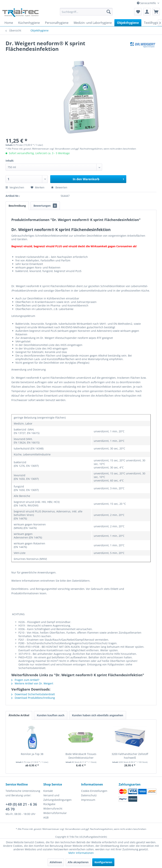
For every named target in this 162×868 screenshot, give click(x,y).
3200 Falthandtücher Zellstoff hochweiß (130, 756)
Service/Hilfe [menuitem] (147, 3)
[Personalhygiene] (57, 23)
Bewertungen (45, 206)
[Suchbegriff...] (86, 12)
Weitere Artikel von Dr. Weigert (32, 683)
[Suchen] (109, 12)
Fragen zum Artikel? (25, 680)
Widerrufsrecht (53, 809)
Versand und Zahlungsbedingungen (57, 798)
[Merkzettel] (138, 12)
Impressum (88, 800)
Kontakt (48, 791)
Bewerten (59, 187)
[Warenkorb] (156, 12)
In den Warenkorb (98, 179)
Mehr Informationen (81, 853)
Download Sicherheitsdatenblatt (33, 694)
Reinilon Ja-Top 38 (32, 754)
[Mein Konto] (147, 12)
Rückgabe (49, 804)
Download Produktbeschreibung (33, 698)
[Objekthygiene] (128, 23)
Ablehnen (56, 862)
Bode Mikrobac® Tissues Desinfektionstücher (81, 756)
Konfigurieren (103, 862)
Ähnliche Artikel (19, 715)
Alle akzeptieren (78, 862)
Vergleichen (15, 187)
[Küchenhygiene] (29, 23)
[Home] (9, 23)
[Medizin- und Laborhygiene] (93, 23)
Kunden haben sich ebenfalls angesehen (98, 715)
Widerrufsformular (55, 813)
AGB (46, 817)
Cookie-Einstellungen (94, 791)
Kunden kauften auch (51, 715)
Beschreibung (17, 206)
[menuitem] (86, 13)
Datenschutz (89, 795)
